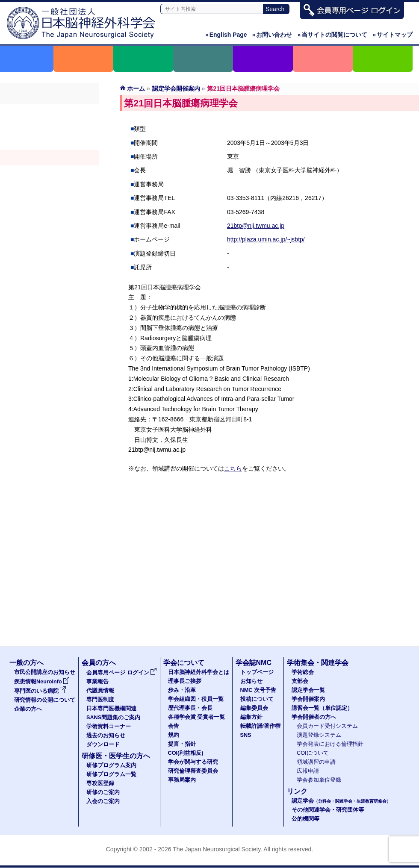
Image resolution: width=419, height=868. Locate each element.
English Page (226, 35)
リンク (297, 791)
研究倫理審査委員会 (193, 771)
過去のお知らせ (106, 736)
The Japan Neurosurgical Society (217, 849)
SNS (246, 735)
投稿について (257, 699)
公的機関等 (305, 819)
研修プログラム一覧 (111, 774)
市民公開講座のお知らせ (45, 672)
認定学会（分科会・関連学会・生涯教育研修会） (50, 142)
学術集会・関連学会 (318, 663)
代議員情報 (100, 691)
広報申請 (308, 771)
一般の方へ (27, 663)
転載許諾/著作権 (261, 726)
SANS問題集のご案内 (113, 718)
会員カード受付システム (327, 726)
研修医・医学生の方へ (116, 756)
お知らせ (251, 681)
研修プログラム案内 (111, 765)
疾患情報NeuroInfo (42, 682)
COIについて (313, 753)
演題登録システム (319, 735)
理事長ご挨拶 (185, 681)
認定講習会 (50, 173)
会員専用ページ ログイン (122, 673)
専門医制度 (100, 700)
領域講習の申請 (316, 762)
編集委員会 (254, 708)
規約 (174, 735)
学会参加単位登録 (319, 780)
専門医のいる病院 (40, 691)
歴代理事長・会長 (190, 708)
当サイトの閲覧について (332, 35)
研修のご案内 (103, 792)
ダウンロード (103, 744)
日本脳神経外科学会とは (199, 672)
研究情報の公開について (45, 700)
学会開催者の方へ (50, 188)
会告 (174, 726)
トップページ (257, 672)
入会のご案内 (103, 801)
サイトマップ (392, 35)
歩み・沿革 (182, 690)
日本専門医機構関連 (111, 709)
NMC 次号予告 (258, 690)
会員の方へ (99, 663)
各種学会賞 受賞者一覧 (197, 717)
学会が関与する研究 (193, 762)
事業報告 (97, 682)
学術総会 (50, 112)
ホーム (136, 88)
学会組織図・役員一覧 (196, 699)
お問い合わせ (272, 35)
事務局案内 (182, 780)
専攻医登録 (100, 783)
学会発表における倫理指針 (330, 744)
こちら (233, 468)
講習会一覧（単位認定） (322, 708)
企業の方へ (28, 709)
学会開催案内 (50, 158)
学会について (184, 663)
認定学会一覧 (308, 690)
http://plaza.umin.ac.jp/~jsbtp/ (266, 239)
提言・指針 (182, 744)
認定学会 (341, 801)
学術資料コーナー (109, 727)
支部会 (50, 127)
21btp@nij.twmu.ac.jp (256, 226)
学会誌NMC (254, 663)
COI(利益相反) (186, 753)
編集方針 (251, 717)
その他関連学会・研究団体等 (328, 810)
